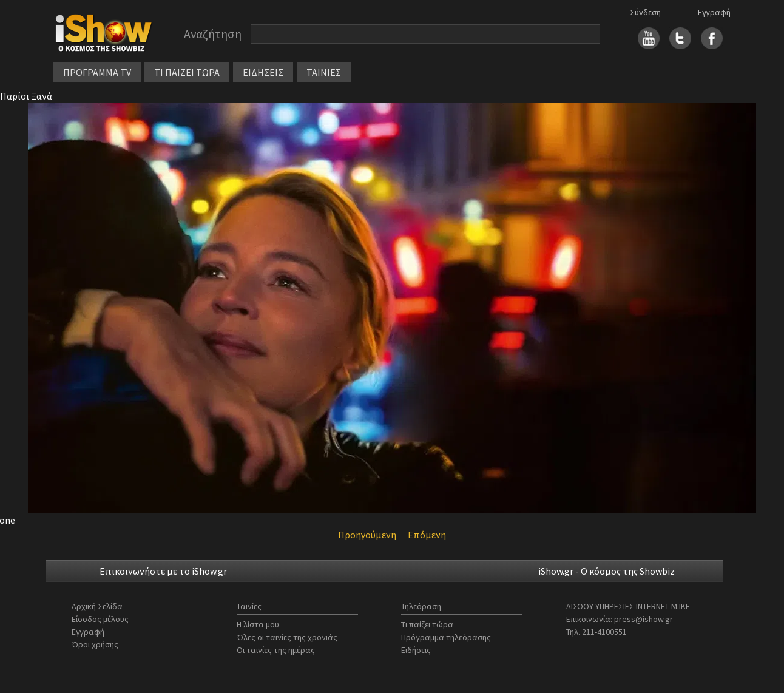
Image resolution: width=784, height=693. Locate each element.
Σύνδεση (645, 12)
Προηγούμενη (367, 535)
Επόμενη (427, 535)
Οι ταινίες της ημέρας (276, 650)
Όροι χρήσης (95, 644)
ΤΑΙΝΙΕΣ (324, 72)
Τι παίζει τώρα (427, 624)
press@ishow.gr (644, 619)
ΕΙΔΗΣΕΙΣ (263, 72)
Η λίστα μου (258, 624)
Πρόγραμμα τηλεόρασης (446, 637)
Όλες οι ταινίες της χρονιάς (287, 637)
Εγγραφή (714, 12)
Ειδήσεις (416, 650)
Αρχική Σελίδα (97, 606)
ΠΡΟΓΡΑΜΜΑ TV (97, 72)
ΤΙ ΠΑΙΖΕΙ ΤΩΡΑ (187, 72)
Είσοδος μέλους (100, 619)
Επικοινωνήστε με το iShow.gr (163, 571)
